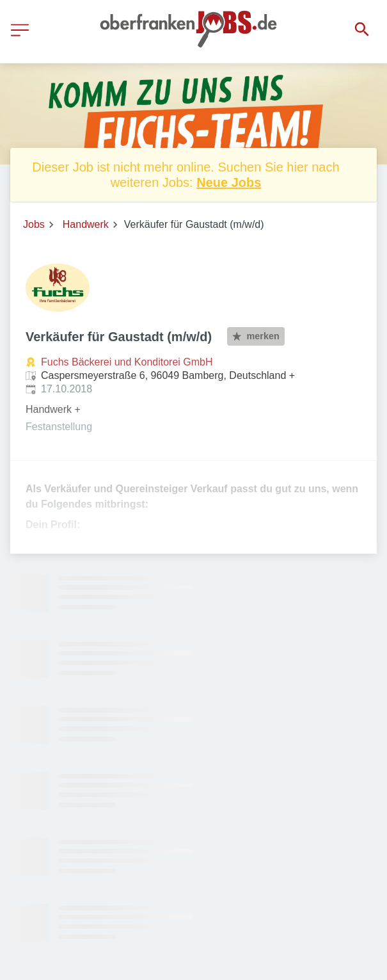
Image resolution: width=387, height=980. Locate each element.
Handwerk (86, 224)
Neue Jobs (229, 182)
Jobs (34, 224)
